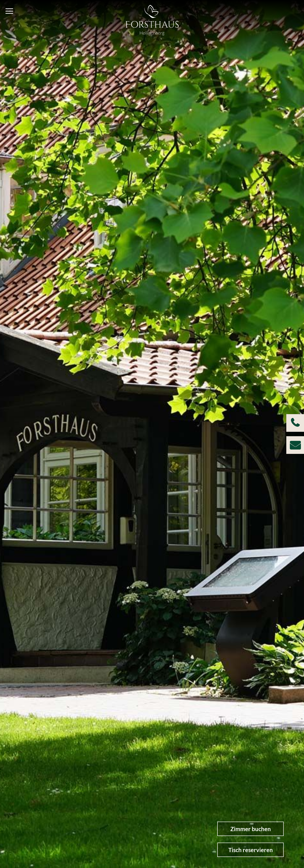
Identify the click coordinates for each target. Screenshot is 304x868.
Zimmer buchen (251, 829)
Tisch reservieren (251, 850)
